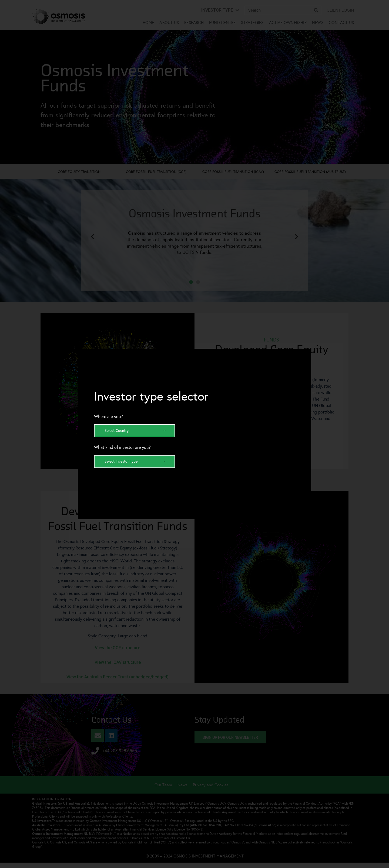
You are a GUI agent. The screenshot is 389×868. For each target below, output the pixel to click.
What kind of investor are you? (122, 447)
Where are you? (108, 417)
